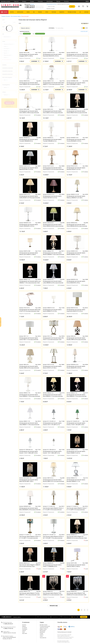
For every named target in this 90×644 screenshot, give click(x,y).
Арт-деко (7, 51)
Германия (7, 95)
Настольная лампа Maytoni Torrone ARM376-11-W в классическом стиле (30, 594)
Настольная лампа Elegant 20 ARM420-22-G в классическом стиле (77, 537)
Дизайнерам (50, 1)
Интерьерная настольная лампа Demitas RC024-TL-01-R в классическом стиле (76, 169)
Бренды (58, 1)
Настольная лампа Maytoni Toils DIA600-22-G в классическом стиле (53, 594)
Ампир (6, 46)
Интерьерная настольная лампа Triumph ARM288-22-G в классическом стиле (52, 140)
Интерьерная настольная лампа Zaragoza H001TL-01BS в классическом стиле (29, 55)
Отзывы (32, 1)
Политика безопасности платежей (64, 632)
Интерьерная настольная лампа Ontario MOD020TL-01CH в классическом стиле (29, 225)
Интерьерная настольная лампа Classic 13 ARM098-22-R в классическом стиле (52, 566)
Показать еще (54, 606)
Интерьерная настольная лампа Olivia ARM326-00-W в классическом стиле (77, 225)
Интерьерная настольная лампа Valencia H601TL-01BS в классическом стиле (76, 566)
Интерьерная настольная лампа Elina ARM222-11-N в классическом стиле (77, 395)
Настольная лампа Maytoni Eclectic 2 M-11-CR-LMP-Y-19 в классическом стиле (53, 537)
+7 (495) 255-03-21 (34, 7)
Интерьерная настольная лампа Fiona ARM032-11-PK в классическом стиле (30, 395)
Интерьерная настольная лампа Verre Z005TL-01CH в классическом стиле (53, 112)
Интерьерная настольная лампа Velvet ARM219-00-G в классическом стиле (77, 112)
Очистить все (84, 32)
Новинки (24, 631)
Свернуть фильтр (25, 28)
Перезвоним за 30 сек (51, 4)
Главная (3, 16)
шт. (73, 617)
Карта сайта (25, 633)
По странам (25, 628)
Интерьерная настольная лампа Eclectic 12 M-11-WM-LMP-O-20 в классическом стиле (29, 452)
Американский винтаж (9, 44)
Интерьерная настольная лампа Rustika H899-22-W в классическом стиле (29, 367)
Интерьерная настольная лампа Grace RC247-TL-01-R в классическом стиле (53, 169)
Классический (27, 34)
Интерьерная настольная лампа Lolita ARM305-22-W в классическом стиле (53, 282)
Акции (23, 632)
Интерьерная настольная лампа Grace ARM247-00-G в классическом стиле (29, 83)
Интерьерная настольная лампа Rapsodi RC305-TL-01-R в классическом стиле (29, 169)
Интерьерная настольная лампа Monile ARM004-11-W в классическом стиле (53, 254)
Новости (42, 635)
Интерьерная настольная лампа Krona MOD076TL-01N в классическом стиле (76, 282)
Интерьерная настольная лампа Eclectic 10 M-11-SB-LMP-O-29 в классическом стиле (76, 424)
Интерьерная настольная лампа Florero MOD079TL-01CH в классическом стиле (76, 367)
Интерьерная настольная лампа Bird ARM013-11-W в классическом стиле (54, 83)
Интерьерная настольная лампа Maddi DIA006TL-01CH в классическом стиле (76, 254)
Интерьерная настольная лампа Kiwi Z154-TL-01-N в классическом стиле (30, 310)
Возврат (24, 1)
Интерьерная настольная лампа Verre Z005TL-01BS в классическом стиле (29, 112)
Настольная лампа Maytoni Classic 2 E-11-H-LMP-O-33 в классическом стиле (53, 509)
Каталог (4, 12)
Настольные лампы (16, 16)
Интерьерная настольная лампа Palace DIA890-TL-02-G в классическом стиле (76, 452)
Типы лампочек (43, 638)
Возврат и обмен (43, 629)
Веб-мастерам (43, 631)
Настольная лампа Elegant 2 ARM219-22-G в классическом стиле (30, 566)
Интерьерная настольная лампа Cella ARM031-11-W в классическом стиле (29, 424)
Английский (7, 49)
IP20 (6, 80)
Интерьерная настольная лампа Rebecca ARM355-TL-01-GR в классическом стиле (76, 197)
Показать (9, 103)
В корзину (35, 61)
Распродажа (25, 629)
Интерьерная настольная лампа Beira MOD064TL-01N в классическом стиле (30, 509)
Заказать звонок (17, 617)
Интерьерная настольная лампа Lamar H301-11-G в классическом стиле (29, 339)
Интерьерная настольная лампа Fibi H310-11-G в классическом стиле (53, 339)
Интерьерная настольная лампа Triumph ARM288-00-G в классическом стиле (29, 140)
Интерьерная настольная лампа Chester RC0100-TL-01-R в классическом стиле (52, 197)
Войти (87, 1)
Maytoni (6, 87)
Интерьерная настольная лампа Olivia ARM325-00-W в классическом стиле (53, 225)
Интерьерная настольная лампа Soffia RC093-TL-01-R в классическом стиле (30, 197)
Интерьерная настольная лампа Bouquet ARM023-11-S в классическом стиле (76, 480)
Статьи (41, 636)
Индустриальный (8, 55)
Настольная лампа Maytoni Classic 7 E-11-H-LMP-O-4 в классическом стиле (77, 509)
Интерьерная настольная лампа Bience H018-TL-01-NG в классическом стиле (52, 367)
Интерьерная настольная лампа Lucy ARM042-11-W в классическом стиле (30, 282)
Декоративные (8, 37)
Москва (32, 4)
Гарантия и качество (44, 628)
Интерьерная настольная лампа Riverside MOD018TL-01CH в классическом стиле (52, 55)
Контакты (66, 1)
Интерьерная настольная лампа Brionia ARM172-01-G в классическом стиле (53, 480)
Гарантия (16, 1)
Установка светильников (45, 626)
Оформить (84, 617)
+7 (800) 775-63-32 (34, 6)
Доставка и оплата (6, 1)
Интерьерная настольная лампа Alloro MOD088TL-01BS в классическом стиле (76, 83)
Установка (40, 1)
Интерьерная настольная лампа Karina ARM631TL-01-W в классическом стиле (52, 310)
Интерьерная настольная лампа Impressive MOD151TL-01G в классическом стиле (76, 310)
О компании (26, 622)
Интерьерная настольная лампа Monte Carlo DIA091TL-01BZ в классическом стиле (29, 254)
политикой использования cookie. (65, 638)
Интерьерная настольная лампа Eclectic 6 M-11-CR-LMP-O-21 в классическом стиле (52, 424)
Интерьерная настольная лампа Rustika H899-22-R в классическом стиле (76, 339)
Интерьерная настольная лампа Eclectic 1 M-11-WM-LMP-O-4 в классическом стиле (52, 452)
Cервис (42, 622)
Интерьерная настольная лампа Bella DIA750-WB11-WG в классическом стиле (29, 480)
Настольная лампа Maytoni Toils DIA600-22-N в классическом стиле (76, 594)
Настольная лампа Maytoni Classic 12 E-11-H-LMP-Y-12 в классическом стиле (30, 537)
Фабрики (24, 626)
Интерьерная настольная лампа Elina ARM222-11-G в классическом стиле (53, 395)
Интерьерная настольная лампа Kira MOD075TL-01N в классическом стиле (77, 55)
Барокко (6, 53)
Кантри (6, 57)
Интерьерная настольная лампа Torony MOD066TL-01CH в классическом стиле (76, 140)
